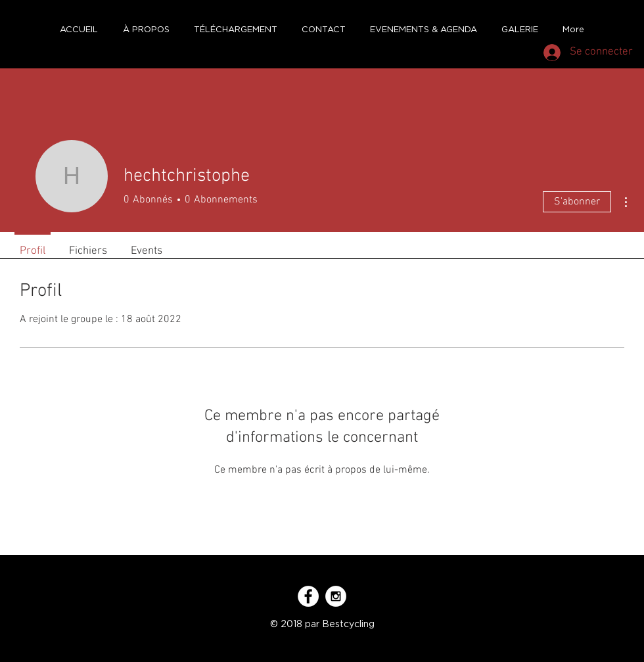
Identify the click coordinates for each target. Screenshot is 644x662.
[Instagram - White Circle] (336, 596)
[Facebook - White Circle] (308, 596)
